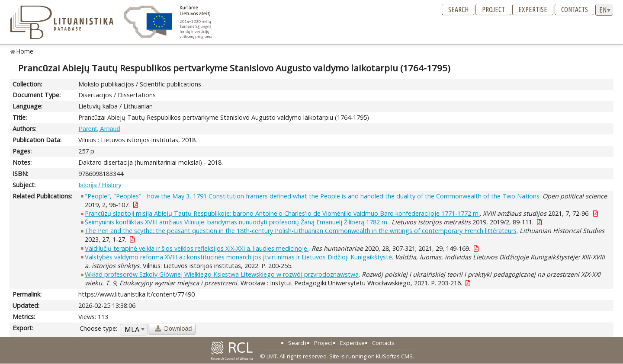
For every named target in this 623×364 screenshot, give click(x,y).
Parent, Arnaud (99, 129)
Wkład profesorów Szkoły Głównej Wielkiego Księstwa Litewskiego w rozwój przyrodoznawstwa (222, 274)
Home (25, 51)
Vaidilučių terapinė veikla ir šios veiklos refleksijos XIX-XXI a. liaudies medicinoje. (197, 248)
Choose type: (98, 328)
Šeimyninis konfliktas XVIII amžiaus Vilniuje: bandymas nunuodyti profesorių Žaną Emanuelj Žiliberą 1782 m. (237, 222)
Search (458, 10)
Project (493, 10)
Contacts (575, 10)
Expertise (533, 10)
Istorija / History (100, 185)
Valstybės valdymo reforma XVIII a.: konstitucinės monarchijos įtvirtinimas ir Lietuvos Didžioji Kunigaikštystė (238, 257)
